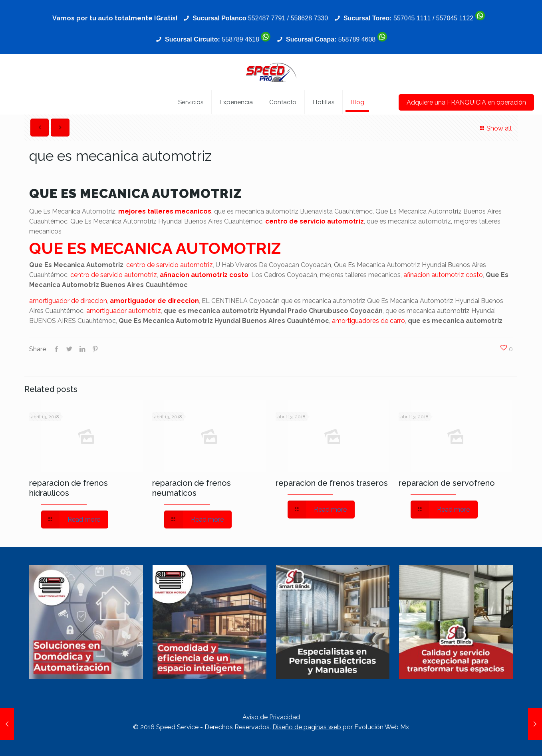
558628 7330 (309, 18)
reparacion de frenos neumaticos (192, 488)
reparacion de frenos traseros (332, 483)
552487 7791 (267, 18)
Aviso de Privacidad (271, 717)
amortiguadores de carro (368, 321)
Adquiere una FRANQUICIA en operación (466, 102)
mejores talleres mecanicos (165, 211)
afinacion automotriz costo (204, 275)
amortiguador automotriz (124, 311)
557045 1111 (412, 18)
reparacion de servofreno (447, 483)
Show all (495, 128)
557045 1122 (455, 18)
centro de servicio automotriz (315, 221)
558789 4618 (240, 39)
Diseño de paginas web (308, 727)
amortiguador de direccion (68, 301)
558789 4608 (357, 39)
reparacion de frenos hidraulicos (68, 488)
